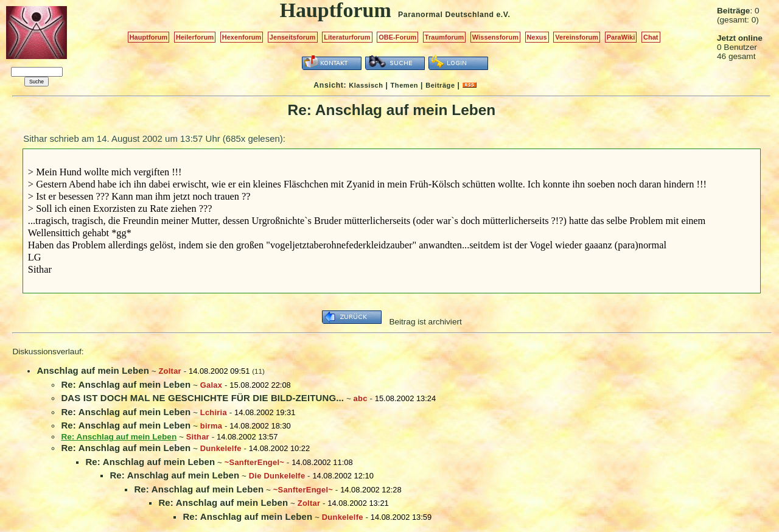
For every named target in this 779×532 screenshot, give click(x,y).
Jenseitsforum (293, 37)
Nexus (537, 37)
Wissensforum (495, 37)
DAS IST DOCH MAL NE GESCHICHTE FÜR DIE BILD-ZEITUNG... (202, 398)
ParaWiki (621, 37)
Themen (404, 85)
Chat (651, 37)
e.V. (503, 15)
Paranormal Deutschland (446, 15)
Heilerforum (195, 37)
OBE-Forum (397, 37)
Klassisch (366, 85)
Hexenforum (242, 37)
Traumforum (445, 37)
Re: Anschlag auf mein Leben (126, 384)
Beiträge (440, 85)
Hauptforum (149, 37)
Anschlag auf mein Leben (93, 370)
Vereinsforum (577, 37)
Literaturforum (347, 37)
